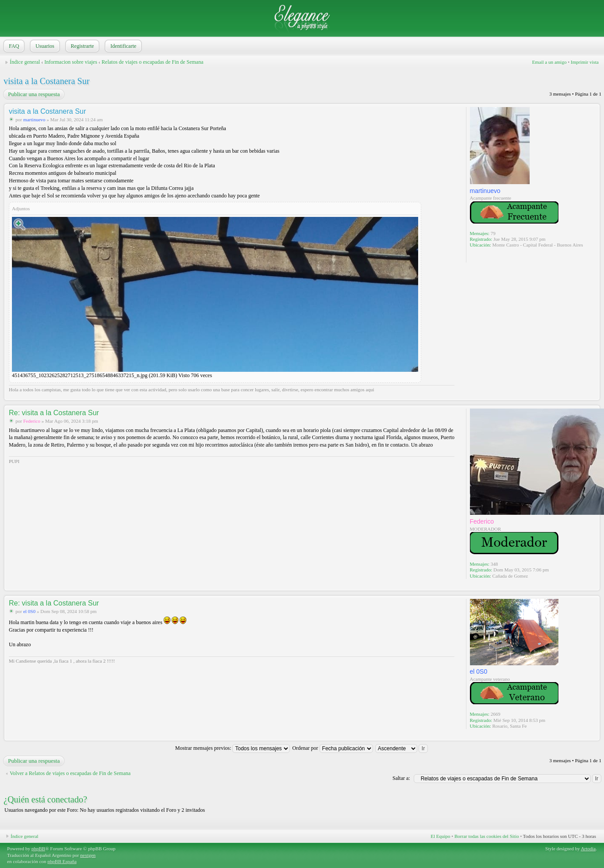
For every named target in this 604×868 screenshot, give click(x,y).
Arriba (593, 395)
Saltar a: (401, 778)
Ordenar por (332, 748)
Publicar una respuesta (33, 94)
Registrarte (82, 46)
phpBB (38, 849)
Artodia (589, 849)
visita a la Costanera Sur (46, 81)
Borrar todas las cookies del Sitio (487, 836)
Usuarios (44, 46)
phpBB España (62, 861)
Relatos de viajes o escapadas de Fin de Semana (153, 62)
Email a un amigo (549, 62)
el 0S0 (29, 611)
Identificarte (122, 46)
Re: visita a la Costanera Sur (54, 413)
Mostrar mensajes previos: (233, 748)
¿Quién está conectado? (45, 799)
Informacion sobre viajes (71, 62)
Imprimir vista (585, 62)
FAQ (13, 46)
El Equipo (440, 836)
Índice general (25, 62)
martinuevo (34, 120)
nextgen (88, 855)
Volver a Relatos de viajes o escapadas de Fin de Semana (70, 773)
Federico (31, 421)
